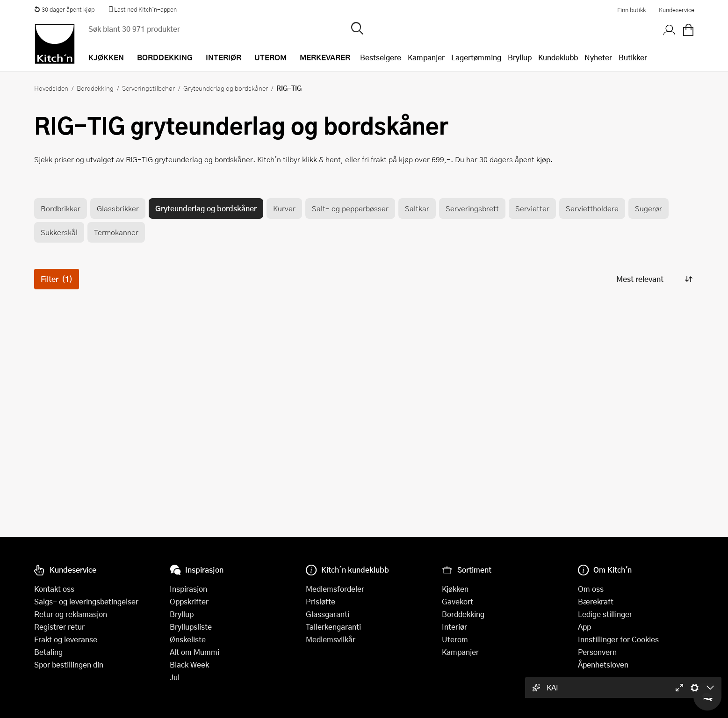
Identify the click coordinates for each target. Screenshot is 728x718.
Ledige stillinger (605, 614)
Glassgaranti (328, 614)
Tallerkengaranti (333, 627)
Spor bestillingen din (69, 664)
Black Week (189, 664)
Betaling (48, 652)
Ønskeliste (188, 639)
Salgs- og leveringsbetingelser (86, 601)
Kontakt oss (54, 589)
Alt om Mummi (195, 652)
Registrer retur (59, 627)
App (584, 627)
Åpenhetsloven (603, 664)
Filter (57, 279)
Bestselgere (381, 57)
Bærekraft (596, 601)
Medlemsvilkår (331, 639)
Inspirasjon (188, 589)
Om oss (591, 589)
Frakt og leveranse (66, 639)
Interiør (454, 627)
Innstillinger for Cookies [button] (618, 639)
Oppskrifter (189, 601)
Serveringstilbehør (148, 88)
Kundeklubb (558, 57)
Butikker (633, 57)
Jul (175, 677)
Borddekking (95, 88)
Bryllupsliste (191, 627)
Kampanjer (426, 57)
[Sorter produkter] (654, 279)
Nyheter (598, 57)
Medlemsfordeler (335, 589)
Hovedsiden (51, 88)
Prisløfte (321, 601)
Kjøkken (455, 589)
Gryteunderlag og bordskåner (226, 88)
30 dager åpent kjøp (65, 9)
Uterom (455, 639)
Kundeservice (677, 10)
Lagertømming (476, 57)
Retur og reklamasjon (71, 614)
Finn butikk (631, 10)
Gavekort (458, 601)
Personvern (597, 652)
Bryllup (520, 57)
